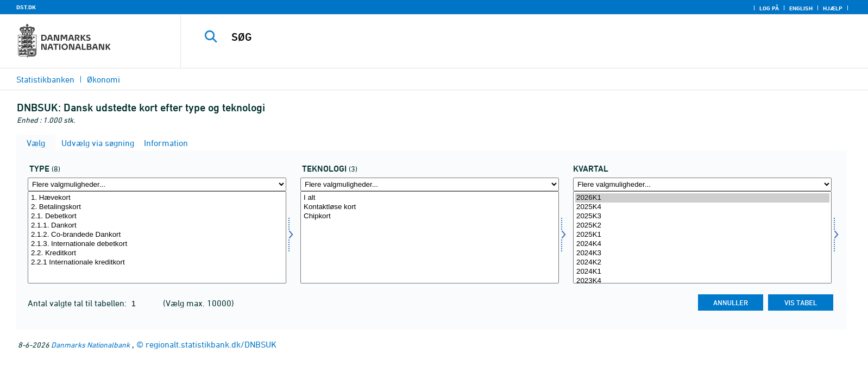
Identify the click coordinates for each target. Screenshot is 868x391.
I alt (430, 198)
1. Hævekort (157, 198)
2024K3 (702, 253)
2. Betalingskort (157, 207)
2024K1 (702, 272)
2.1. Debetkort (157, 216)
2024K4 (702, 244)
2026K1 (702, 198)
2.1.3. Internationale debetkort (157, 244)
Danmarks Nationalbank (90, 345)
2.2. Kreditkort (157, 253)
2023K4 (702, 281)
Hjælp (833, 8)
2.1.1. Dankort (157, 226)
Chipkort (430, 216)
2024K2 (702, 263)
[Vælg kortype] (157, 237)
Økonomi (103, 79)
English (801, 8)
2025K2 (702, 226)
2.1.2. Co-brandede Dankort (157, 235)
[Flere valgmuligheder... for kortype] (157, 184)
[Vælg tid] (702, 237)
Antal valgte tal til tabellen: (78, 303)
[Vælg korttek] (430, 237)
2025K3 (702, 216)
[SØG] (498, 37)
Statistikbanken (45, 79)
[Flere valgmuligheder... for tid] (702, 184)
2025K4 (702, 207)
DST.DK (26, 7)
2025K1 (702, 235)
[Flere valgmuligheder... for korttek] (430, 184)
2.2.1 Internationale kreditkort (157, 263)
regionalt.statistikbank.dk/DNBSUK (211, 344)
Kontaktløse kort (430, 207)
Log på (769, 8)
